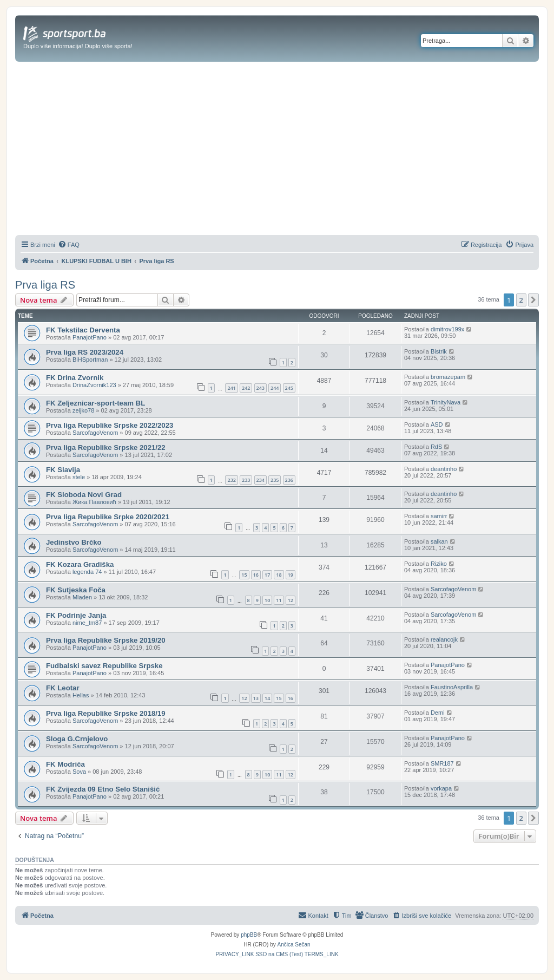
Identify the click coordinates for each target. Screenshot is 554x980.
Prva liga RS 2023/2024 (85, 352)
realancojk (444, 639)
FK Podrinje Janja (76, 615)
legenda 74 (87, 572)
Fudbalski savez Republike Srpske (104, 666)
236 (289, 480)
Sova (79, 772)
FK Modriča (65, 764)
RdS (436, 447)
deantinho (444, 469)
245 (289, 388)
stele (79, 477)
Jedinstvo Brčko (74, 542)
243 (260, 388)
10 (267, 600)
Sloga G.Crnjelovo (77, 739)
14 (267, 698)
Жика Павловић (94, 502)
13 (256, 698)
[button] (533, 300)
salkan (439, 541)
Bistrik (439, 351)
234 (260, 480)
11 (279, 600)
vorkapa (441, 788)
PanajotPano (90, 337)
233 (246, 480)
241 (231, 388)
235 (275, 480)
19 (291, 575)
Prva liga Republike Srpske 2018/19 (106, 713)
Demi (438, 713)
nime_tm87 (87, 623)
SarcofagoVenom (95, 433)
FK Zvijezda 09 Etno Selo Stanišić (103, 789)
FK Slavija (63, 470)
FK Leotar (63, 688)
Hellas (81, 695)
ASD (437, 424)
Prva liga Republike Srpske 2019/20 (106, 640)
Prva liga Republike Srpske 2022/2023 (110, 425)
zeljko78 (83, 410)
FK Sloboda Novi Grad (84, 495)
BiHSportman (90, 360)
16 (256, 575)
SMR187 (442, 763)
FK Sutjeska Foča (76, 590)
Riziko (439, 564)
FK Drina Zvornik (75, 378)
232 (231, 480)
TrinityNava (446, 402)
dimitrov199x (447, 329)
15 (244, 575)
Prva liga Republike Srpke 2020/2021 (108, 517)
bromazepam (448, 377)
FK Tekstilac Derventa (83, 330)
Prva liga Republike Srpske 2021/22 (106, 447)
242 (246, 388)
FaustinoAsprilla (452, 687)
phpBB (249, 935)
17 (267, 575)
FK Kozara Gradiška (80, 564)
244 (275, 388)
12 (291, 600)
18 (279, 575)
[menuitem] (69, 245)
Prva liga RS (45, 285)
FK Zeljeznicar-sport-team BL (95, 403)
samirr (439, 516)
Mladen (82, 597)
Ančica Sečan (294, 945)
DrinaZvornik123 (94, 385)
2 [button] (521, 300)
